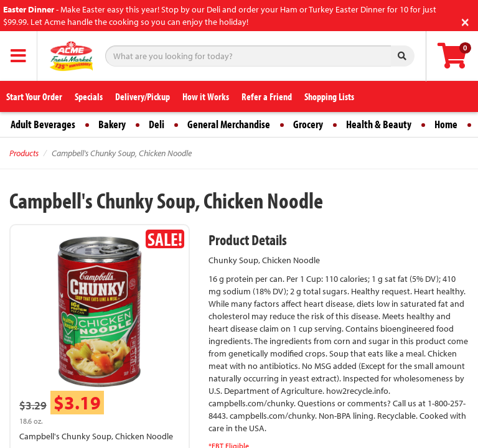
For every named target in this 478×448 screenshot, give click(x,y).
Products (24, 153)
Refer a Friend (267, 96)
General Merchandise (229, 124)
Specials (89, 96)
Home (446, 124)
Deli (157, 124)
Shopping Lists (329, 96)
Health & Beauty (379, 124)
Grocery (308, 124)
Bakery (112, 124)
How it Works (206, 96)
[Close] (465, 21)
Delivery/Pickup (143, 96)
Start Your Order (34, 96)
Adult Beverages (43, 124)
